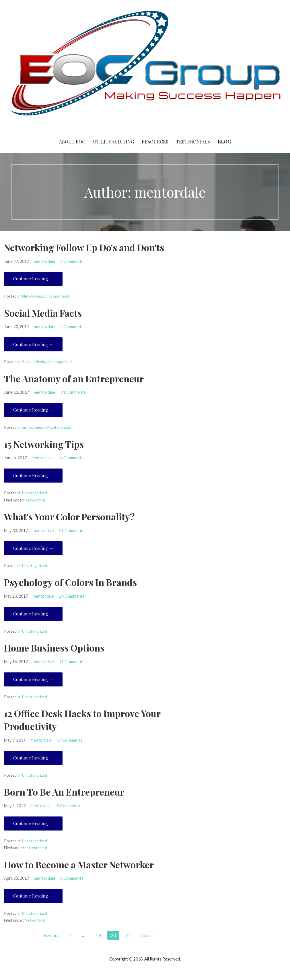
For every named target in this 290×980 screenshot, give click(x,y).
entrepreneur (33, 427)
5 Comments (68, 806)
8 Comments (72, 878)
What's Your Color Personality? (69, 516)
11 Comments (72, 662)
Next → (149, 935)
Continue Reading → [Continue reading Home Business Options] (33, 679)
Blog (224, 142)
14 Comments (71, 458)
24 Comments (72, 596)
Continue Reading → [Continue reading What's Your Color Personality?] (33, 548)
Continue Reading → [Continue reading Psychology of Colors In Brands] (33, 614)
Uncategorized (56, 296)
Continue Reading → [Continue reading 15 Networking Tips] (33, 475)
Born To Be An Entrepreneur (64, 792)
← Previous (48, 935)
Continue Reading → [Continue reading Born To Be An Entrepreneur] (33, 823)
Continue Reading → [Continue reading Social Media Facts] (33, 344)
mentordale (44, 261)
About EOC (72, 142)
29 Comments (72, 531)
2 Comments (72, 327)
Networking (32, 296)
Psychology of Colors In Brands (70, 582)
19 (98, 935)
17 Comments (70, 740)
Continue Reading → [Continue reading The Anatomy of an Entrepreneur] (33, 410)
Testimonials (193, 142)
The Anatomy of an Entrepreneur (74, 378)
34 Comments (73, 392)
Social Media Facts (43, 313)
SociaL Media (34, 362)
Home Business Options (54, 648)
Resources (155, 142)
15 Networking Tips (44, 444)
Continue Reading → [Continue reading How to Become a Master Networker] (33, 896)
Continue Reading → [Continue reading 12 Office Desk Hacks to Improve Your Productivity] (33, 758)
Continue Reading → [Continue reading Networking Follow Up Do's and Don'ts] (33, 279)
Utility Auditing (113, 142)
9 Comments (72, 261)
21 (129, 935)
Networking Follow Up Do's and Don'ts (84, 247)
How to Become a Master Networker (79, 864)
